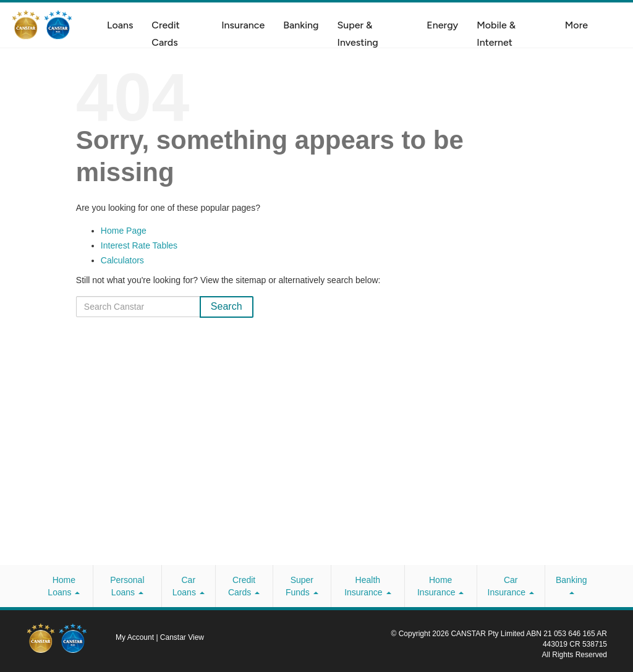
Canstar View (182, 637)
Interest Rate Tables (139, 245)
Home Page (124, 231)
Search (227, 306)
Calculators (122, 260)
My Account (136, 637)
